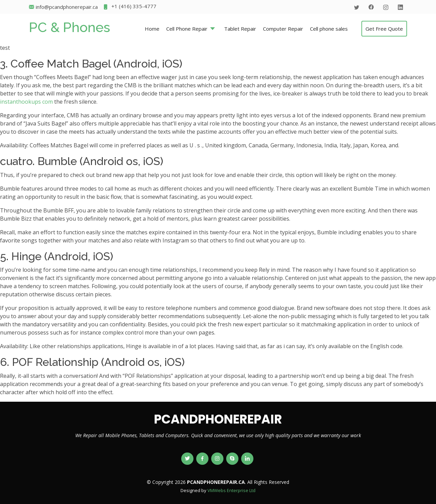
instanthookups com (26, 102)
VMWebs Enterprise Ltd (231, 490)
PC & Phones (69, 27)
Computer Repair (283, 29)
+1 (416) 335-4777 (130, 7)
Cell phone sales (329, 29)
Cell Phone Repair (187, 29)
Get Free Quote (384, 29)
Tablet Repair (240, 29)
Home (152, 29)
